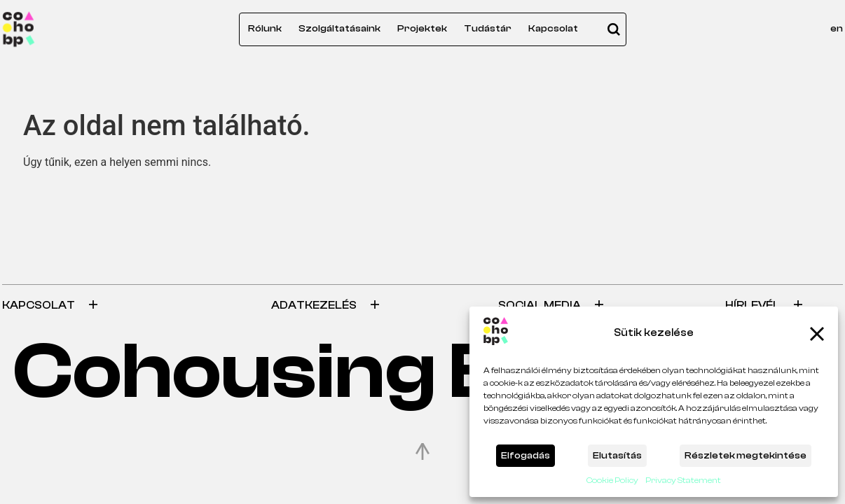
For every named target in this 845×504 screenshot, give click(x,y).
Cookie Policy (612, 480)
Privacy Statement (683, 480)
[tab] (128, 305)
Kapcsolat (553, 29)
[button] (817, 334)
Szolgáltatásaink (339, 29)
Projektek (422, 29)
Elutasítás (617, 456)
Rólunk (265, 29)
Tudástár (488, 29)
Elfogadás (525, 456)
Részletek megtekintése (746, 456)
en (837, 29)
